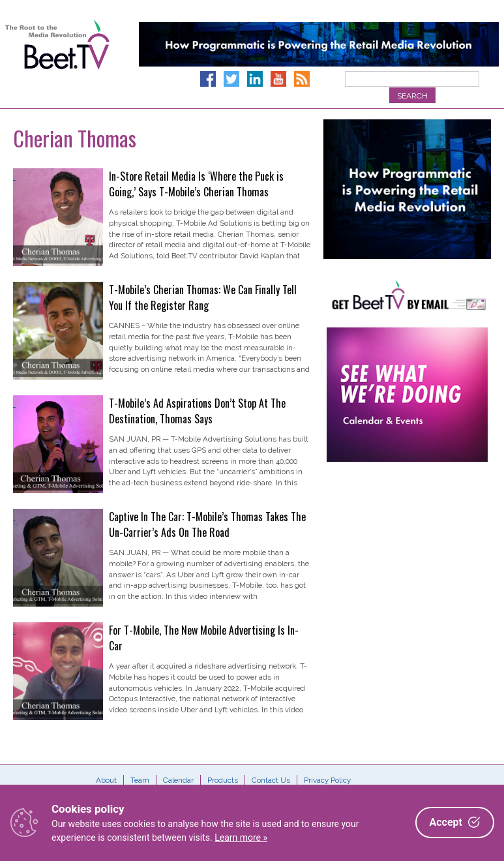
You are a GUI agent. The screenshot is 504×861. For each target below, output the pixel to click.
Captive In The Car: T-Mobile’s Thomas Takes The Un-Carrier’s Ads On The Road (207, 524)
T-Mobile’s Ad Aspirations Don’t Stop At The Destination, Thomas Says (197, 411)
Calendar (178, 780)
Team (140, 780)
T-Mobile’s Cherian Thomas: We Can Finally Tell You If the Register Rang (203, 297)
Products (223, 780)
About (106, 780)
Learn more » (241, 838)
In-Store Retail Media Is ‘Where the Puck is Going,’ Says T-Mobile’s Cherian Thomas (196, 184)
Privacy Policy (327, 780)
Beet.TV (57, 59)
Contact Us (271, 780)
